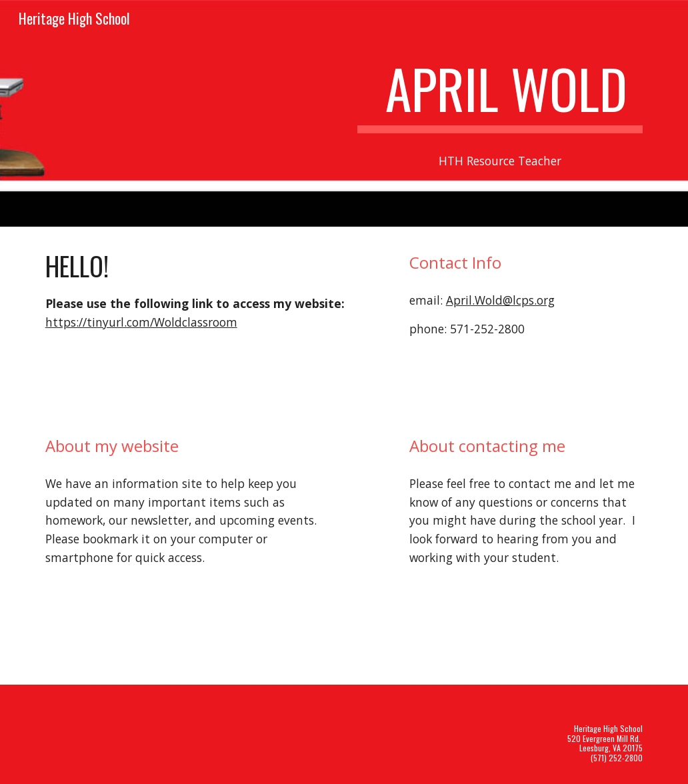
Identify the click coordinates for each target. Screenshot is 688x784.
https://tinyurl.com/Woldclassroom (141, 322)
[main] (500, 95)
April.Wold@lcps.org (500, 300)
